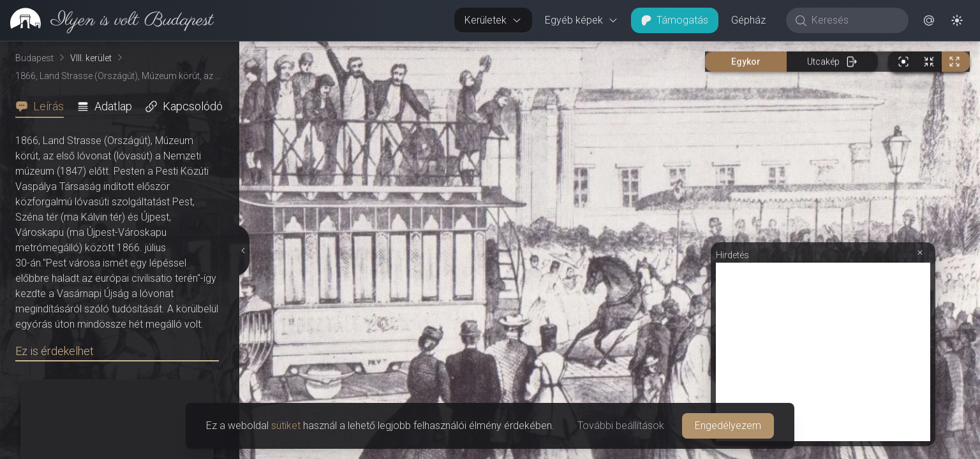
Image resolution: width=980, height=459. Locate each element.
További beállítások (621, 426)
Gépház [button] (748, 20)
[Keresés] (854, 20)
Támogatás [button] (675, 20)
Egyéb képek (582, 20)
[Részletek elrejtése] (242, 251)
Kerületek (493, 20)
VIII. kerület (91, 58)
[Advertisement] (823, 352)
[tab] (43, 106)
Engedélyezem (728, 426)
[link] (107, 20)
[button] (929, 20)
